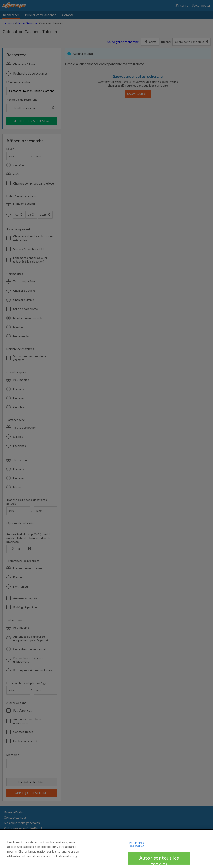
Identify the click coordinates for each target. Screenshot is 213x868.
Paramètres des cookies (137, 850)
